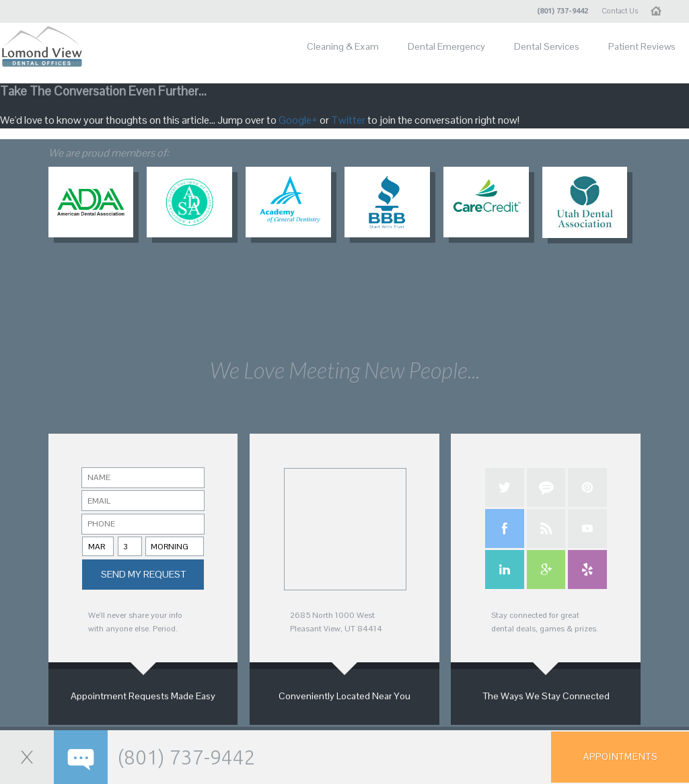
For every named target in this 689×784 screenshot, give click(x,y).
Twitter (348, 120)
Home (661, 11)
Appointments (620, 757)
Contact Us (620, 11)
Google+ (298, 120)
